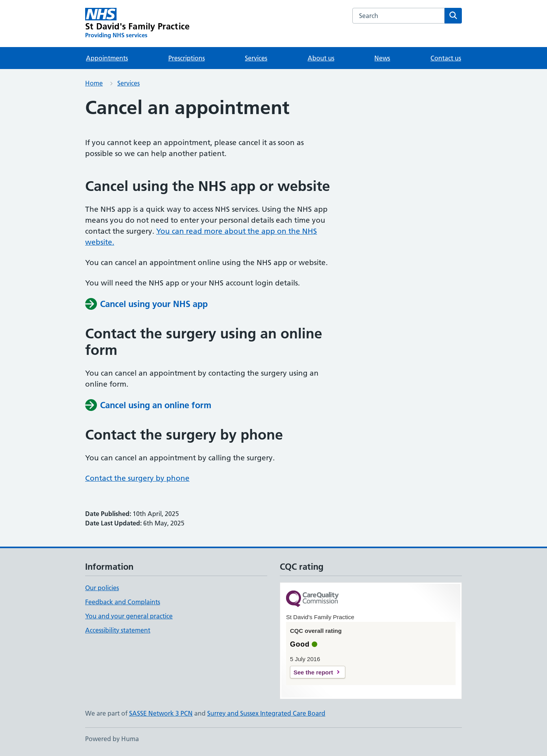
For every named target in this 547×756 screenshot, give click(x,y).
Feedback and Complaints (123, 602)
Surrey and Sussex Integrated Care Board (266, 713)
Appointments (107, 58)
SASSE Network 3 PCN (161, 713)
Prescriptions (187, 58)
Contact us (446, 58)
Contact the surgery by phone (137, 478)
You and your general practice (129, 616)
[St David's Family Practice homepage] (137, 24)
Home (94, 83)
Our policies (102, 588)
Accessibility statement (118, 630)
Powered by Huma (112, 739)
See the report (313, 672)
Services (256, 58)
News (382, 58)
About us (321, 58)
